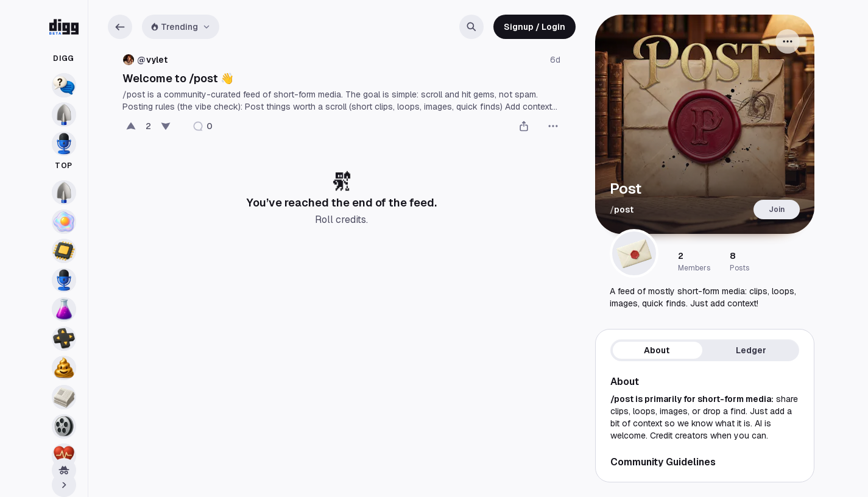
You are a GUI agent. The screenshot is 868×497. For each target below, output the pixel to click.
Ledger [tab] (751, 350)
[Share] (524, 126)
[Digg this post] (131, 126)
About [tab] (657, 350)
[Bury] (166, 126)
